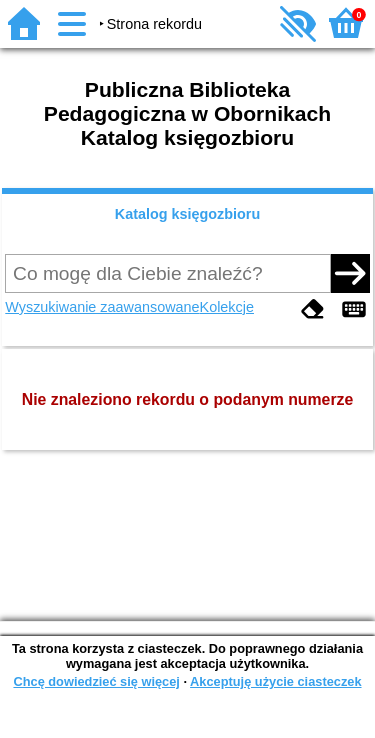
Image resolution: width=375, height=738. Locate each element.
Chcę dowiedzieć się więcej (96, 681)
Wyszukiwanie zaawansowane (102, 307)
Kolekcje (227, 307)
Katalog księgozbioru (188, 214)
